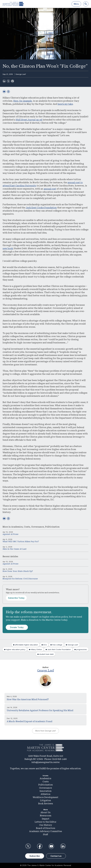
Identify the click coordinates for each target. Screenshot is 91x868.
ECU (45, 645)
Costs (27, 527)
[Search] (86, 4)
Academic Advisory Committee (46, 831)
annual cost (50, 189)
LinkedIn (63, 846)
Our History (46, 825)
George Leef (21, 74)
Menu (76, 4)
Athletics (45, 794)
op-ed (29, 120)
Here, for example (23, 101)
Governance (38, 527)
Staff (45, 834)
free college (57, 645)
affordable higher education (26, 645)
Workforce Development (45, 797)
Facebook (40, 846)
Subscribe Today (16, 598)
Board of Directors (46, 828)
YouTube (51, 846)
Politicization (52, 527)
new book (8, 248)
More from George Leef (45, 731)
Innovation (46, 791)
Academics (17, 527)
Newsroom (46, 816)
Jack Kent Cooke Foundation (41, 208)
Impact (46, 819)
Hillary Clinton (36, 649)
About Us (45, 812)
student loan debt (46, 654)
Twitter (28, 846)
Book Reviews (46, 804)
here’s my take (65, 104)
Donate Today (17, 627)
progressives (82, 649)
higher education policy (16, 649)
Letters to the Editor (45, 822)
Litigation (46, 800)
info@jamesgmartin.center (46, 762)
